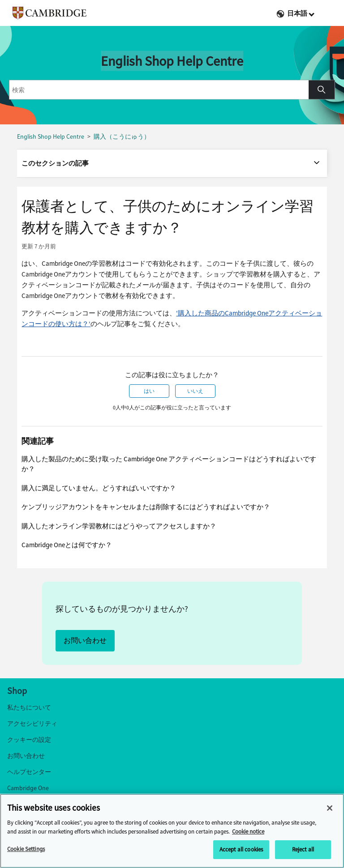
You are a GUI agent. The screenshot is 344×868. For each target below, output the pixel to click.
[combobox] (159, 90)
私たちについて (29, 708)
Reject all (303, 849)
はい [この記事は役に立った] (149, 391)
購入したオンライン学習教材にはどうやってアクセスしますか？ (119, 526)
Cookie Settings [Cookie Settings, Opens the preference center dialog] (26, 849)
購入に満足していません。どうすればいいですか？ (99, 488)
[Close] (330, 808)
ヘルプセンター (29, 772)
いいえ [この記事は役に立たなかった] (195, 391)
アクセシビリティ (32, 724)
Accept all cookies (241, 849)
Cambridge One (28, 788)
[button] (322, 90)
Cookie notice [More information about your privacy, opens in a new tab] (248, 832)
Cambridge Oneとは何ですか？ (67, 545)
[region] (172, 831)
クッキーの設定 (29, 740)
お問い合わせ (85, 640)
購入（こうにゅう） (122, 137)
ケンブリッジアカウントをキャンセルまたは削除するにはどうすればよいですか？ (146, 507)
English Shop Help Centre (51, 137)
